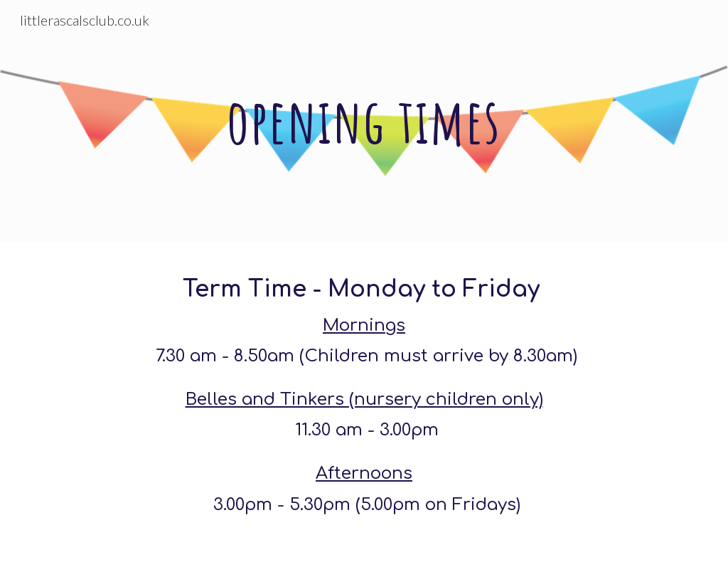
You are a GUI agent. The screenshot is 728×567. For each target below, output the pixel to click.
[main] (364, 121)
